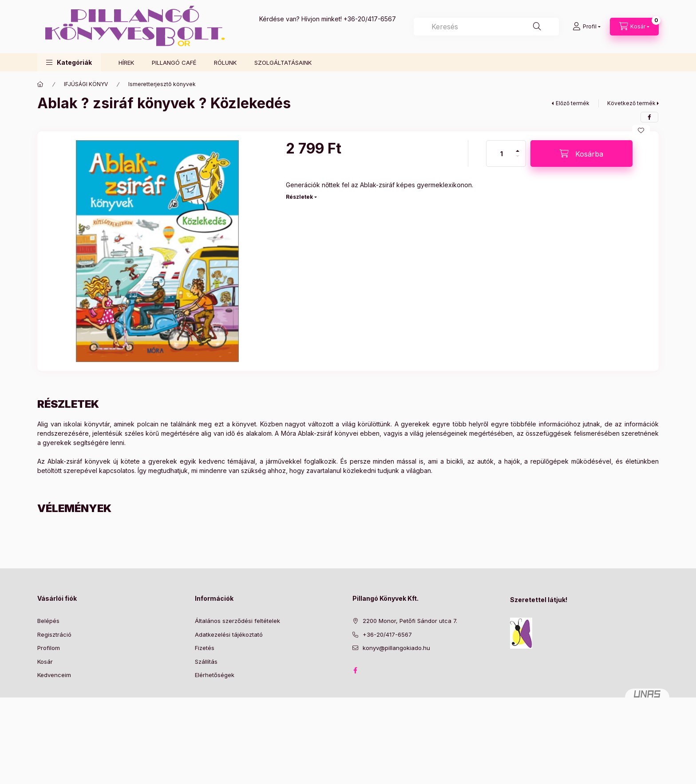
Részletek (299, 197)
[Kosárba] (581, 154)
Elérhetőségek (215, 675)
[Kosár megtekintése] (634, 27)
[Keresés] (537, 27)
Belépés (48, 621)
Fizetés (205, 648)
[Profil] (587, 27)
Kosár (45, 662)
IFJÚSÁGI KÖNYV (86, 84)
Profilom (49, 648)
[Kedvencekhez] (641, 130)
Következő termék (631, 103)
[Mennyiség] (502, 154)
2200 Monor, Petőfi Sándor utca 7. (410, 621)
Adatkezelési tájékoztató (229, 634)
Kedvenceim (54, 675)
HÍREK (126, 63)
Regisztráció (54, 634)
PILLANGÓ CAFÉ (174, 63)
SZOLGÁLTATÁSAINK (283, 63)
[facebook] (649, 117)
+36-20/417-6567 (370, 19)
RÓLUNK (225, 63)
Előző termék (573, 103)
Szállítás (206, 662)
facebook (355, 670)
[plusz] (518, 147)
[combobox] (486, 27)
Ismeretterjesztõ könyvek (162, 84)
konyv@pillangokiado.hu (396, 648)
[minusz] (518, 160)
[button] (69, 62)
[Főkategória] (40, 84)
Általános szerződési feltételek (237, 621)
